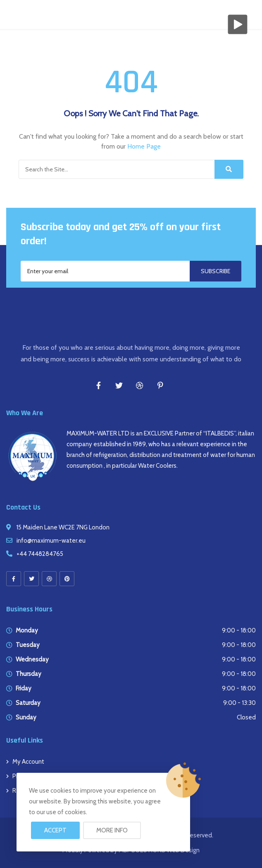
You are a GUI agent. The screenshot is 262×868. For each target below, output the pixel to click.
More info (112, 830)
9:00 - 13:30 (239, 703)
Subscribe (216, 271)
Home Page (144, 146)
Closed (246, 717)
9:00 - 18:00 (239, 630)
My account (28, 762)
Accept (55, 830)
